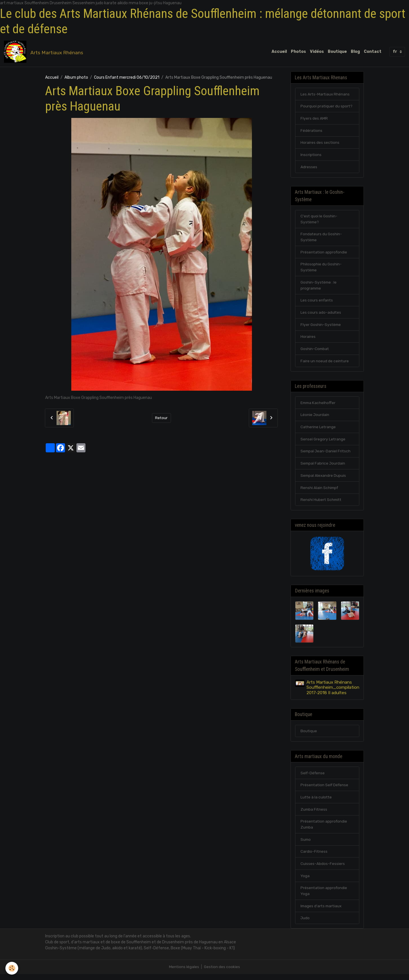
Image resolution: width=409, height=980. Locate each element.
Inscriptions (311, 156)
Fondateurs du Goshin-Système (322, 239)
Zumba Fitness (314, 814)
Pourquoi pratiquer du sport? (327, 107)
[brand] (45, 52)
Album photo (76, 78)
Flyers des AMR (314, 119)
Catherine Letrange (318, 430)
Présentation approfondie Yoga (324, 896)
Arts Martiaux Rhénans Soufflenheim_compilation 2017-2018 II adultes (333, 691)
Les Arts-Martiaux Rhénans (325, 94)
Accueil (279, 52)
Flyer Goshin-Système (321, 327)
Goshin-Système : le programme (319, 287)
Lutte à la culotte (317, 802)
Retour (161, 418)
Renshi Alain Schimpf (320, 491)
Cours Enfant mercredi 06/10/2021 (127, 78)
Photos (298, 52)
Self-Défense (313, 778)
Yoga (305, 881)
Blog (355, 52)
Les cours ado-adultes (321, 315)
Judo (305, 924)
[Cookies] (12, 968)
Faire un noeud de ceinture (325, 364)
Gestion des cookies (222, 973)
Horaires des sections (320, 143)
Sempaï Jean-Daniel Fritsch (326, 454)
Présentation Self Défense (325, 790)
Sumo (306, 845)
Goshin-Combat (315, 351)
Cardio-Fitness (314, 857)
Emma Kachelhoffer (319, 406)
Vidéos (317, 52)
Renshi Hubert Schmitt (322, 503)
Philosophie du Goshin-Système (321, 269)
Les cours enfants (317, 302)
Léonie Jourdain (315, 418)
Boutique (337, 52)
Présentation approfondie (324, 254)
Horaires (308, 339)
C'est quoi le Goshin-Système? (319, 220)
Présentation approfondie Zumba (324, 829)
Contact (373, 52)
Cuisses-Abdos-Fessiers (323, 869)
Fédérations (312, 131)
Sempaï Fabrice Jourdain (323, 467)
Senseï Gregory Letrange (323, 442)
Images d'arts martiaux (322, 912)
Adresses (309, 168)
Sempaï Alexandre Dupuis (324, 479)
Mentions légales (184, 973)
